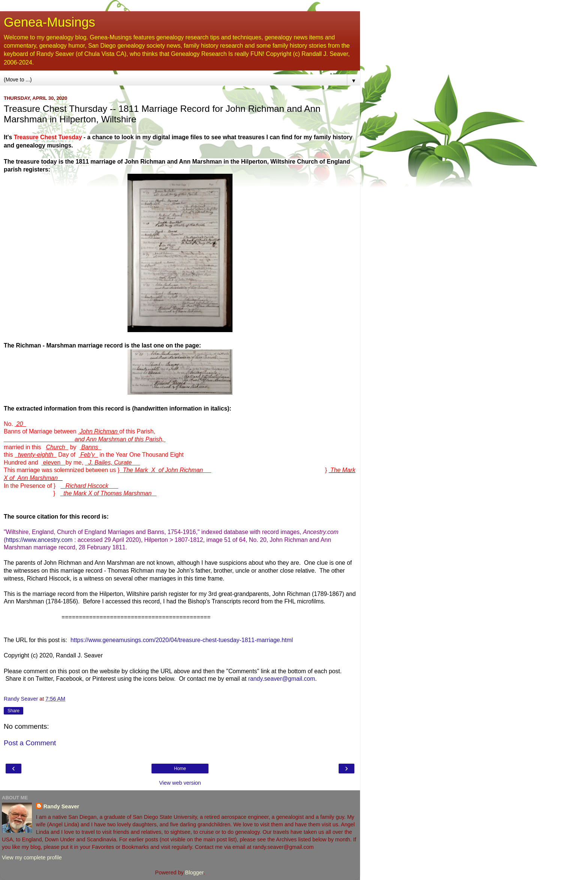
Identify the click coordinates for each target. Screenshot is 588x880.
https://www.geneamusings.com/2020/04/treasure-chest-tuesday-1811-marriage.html (182, 640)
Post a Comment (30, 743)
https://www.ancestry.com (39, 540)
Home (180, 769)
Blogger (194, 872)
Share (13, 711)
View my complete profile (32, 857)
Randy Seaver (61, 806)
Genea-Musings (49, 22)
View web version (180, 783)
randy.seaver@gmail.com (282, 679)
